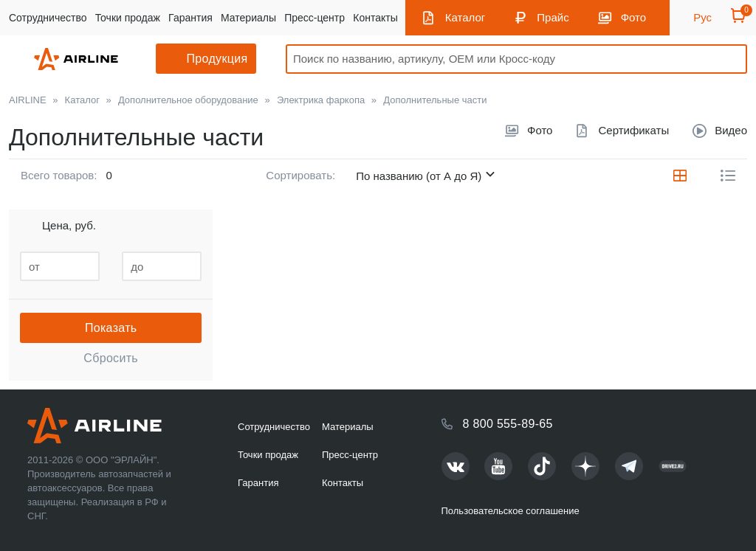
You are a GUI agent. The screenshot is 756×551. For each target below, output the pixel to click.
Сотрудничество (48, 18)
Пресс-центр (315, 18)
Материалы (248, 18)
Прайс (553, 17)
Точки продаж (128, 18)
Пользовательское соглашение (511, 511)
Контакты (375, 18)
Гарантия (190, 18)
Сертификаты (633, 130)
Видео (731, 130)
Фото (633, 17)
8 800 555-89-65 (508, 424)
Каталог (465, 17)
